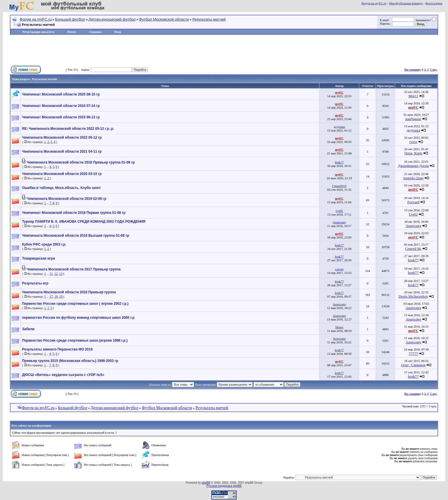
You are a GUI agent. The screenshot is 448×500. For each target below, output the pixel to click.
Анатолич (339, 222)
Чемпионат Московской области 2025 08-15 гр (61, 94)
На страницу (413, 70)
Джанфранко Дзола (413, 166)
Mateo (339, 327)
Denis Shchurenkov (413, 296)
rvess (413, 142)
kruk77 (339, 162)
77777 (413, 353)
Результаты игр (35, 283)
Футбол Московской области (164, 19)
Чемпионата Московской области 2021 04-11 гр (62, 152)
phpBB (206, 483)
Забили (28, 329)
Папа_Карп (413, 153)
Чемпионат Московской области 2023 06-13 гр (61, 117)
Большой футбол (70, 19)
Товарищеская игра (38, 258)
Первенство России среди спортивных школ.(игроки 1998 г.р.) (75, 340)
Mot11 (413, 96)
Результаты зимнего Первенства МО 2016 (57, 349)
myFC (339, 92)
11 (51, 274)
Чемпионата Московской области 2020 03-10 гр (62, 174)
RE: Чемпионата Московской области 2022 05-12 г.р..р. (68, 129)
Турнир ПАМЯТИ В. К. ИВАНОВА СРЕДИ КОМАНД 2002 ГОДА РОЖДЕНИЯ (84, 222)
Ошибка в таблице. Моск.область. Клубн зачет (61, 188)
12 (56, 274)
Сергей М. (413, 249)
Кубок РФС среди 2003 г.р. (44, 244)
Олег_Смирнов (413, 365)
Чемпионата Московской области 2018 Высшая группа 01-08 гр (76, 236)
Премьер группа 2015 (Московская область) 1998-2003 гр (70, 361)
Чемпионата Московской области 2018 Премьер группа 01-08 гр (81, 162)
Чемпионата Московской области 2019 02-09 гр (67, 199)
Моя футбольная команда (406, 3)
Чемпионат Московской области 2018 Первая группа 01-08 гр (74, 213)
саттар (339, 269)
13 (61, 274)
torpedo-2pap (413, 178)
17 (51, 296)
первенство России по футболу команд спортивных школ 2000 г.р (78, 318)
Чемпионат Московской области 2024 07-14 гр (61, 106)
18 (56, 296)
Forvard (413, 202)
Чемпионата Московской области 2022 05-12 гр (62, 138)
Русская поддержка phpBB (224, 486)
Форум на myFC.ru (374, 3)
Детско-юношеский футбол (112, 19)
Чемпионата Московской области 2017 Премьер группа (74, 269)
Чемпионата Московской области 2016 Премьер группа (69, 292)
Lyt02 (339, 211)
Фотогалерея (434, 3)
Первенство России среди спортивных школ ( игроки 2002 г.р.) (75, 304)
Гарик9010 (339, 186)
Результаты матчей (209, 19)
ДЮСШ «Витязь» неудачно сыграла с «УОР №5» (63, 375)
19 (61, 296)
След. (434, 70)
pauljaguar (413, 119)
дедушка (339, 127)
